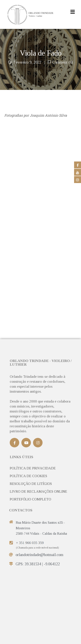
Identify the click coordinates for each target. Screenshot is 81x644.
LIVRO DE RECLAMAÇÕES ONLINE (38, 492)
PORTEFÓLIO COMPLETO (30, 499)
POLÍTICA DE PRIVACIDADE (33, 468)
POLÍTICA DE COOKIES (28, 476)
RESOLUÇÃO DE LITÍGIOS (31, 484)
